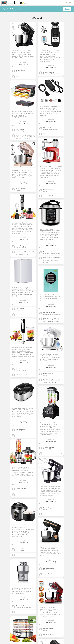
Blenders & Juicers (21, 247)
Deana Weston (48, 128)
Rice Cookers (20, 431)
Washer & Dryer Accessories (24, 131)
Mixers (18, 72)
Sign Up (67, 9)
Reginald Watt (48, 252)
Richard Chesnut (49, 72)
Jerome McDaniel (21, 189)
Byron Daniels (20, 129)
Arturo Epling (20, 246)
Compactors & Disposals (51, 74)
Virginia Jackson (21, 369)
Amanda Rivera (21, 549)
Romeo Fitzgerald (49, 190)
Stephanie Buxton (49, 447)
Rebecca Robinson (49, 313)
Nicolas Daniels (21, 606)
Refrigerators (20, 310)
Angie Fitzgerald (48, 373)
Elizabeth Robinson (49, 568)
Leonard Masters (21, 70)
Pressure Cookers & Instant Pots (53, 253)
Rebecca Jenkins (48, 629)
